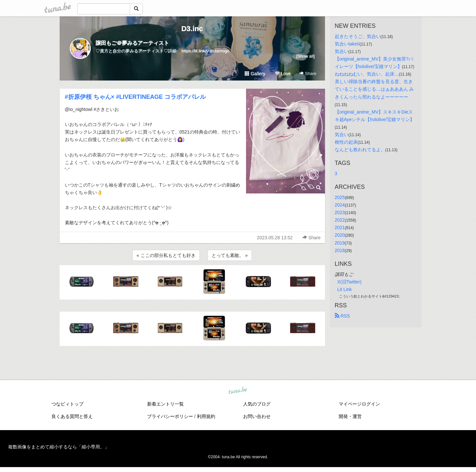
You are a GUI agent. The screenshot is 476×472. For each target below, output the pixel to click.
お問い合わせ (257, 416)
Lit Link (345, 289)
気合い (342, 51)
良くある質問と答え (72, 416)
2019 (340, 243)
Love (283, 74)
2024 (340, 205)
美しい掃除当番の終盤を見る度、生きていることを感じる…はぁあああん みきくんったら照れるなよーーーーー (374, 89)
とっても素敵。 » (230, 255)
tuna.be (238, 390)
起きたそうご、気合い (358, 36)
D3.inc (192, 29)
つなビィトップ (67, 404)
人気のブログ (257, 404)
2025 (340, 197)
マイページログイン (359, 404)
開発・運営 (350, 416)
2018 (340, 250)
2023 (340, 212)
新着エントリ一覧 (165, 404)
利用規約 (206, 416)
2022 (340, 220)
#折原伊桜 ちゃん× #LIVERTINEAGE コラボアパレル (135, 97)
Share (308, 73)
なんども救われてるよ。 (360, 150)
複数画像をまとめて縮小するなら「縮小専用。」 (59, 447)
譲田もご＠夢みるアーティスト (132, 43)
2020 (340, 235)
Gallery (255, 74)
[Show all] (305, 56)
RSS (343, 316)
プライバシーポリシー (170, 416)
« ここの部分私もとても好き (166, 255)
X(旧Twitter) (350, 282)
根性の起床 (346, 142)
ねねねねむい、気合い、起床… (367, 74)
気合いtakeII (347, 44)
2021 (340, 227)
